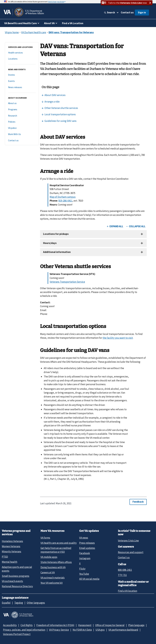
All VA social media (89, 579)
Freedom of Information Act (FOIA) (55, 625)
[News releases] (22, 87)
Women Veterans (11, 546)
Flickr (82, 569)
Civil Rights (27, 625)
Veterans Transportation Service (67, 282)
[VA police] (22, 128)
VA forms (45, 538)
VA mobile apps (49, 557)
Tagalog (19, 603)
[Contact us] (22, 141)
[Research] (22, 116)
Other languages (36, 603)
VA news (84, 538)
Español (6, 603)
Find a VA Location (73, 23)
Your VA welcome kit (52, 583)
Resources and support (131, 552)
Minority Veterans (12, 552)
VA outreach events (12, 581)
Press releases (87, 543)
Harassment (85, 625)
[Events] (22, 81)
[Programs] (22, 110)
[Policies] (22, 122)
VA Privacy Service (59, 630)
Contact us (127, 12)
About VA (49, 23)
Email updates (87, 548)
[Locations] (22, 59)
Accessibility (10, 625)
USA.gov (100, 630)
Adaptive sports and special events (17, 569)
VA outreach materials (53, 578)
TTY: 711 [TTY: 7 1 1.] (122, 575)
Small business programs (16, 576)
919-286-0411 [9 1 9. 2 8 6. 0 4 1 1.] (65, 201)
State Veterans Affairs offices (56, 562)
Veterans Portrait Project (17, 634)
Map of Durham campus (63, 197)
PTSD (5, 557)
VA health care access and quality (59, 543)
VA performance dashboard (123, 630)
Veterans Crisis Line (128, 541)
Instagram (85, 558)
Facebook (85, 553)
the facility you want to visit (118, 338)
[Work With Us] (22, 134)
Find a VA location (128, 591)
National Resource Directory (17, 586)
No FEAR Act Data (82, 630)
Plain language (136, 625)
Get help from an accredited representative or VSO (56, 550)
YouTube (84, 574)
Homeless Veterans (12, 541)
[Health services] (22, 53)
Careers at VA (48, 572)
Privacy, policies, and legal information (24, 630)
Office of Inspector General (110, 625)
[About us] (22, 103)
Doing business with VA (53, 567)
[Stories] (22, 75)
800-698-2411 (125, 570)
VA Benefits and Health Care (20, 23)
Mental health (10, 562)
